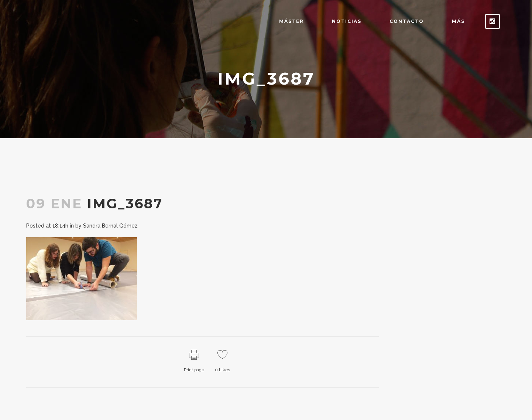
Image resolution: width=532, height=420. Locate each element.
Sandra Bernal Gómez (110, 226)
